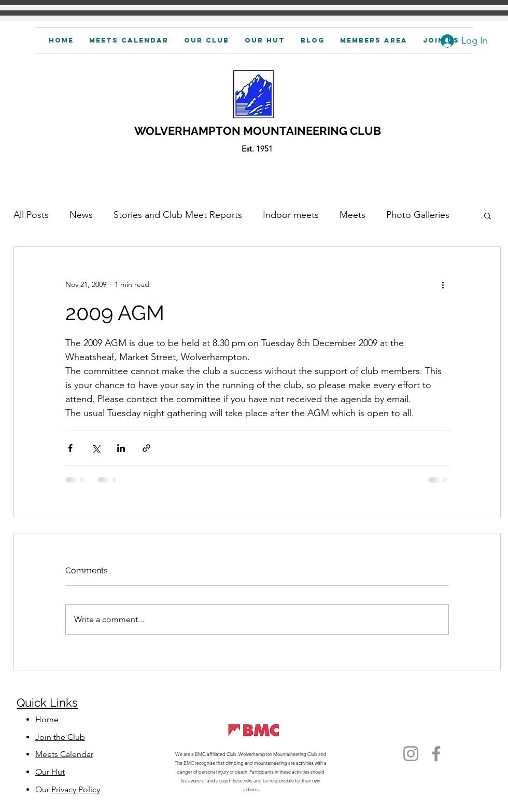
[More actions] (443, 284)
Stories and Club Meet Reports (178, 215)
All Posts (31, 215)
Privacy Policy (76, 789)
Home (47, 719)
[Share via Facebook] (70, 448)
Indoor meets (291, 215)
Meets (352, 215)
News (81, 215)
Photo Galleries (418, 215)
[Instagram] (411, 754)
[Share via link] (146, 448)
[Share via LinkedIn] (121, 448)
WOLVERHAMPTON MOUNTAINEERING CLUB (258, 131)
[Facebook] (436, 754)
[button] (374, 40)
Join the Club (60, 737)
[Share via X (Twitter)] (96, 448)
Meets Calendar (64, 754)
